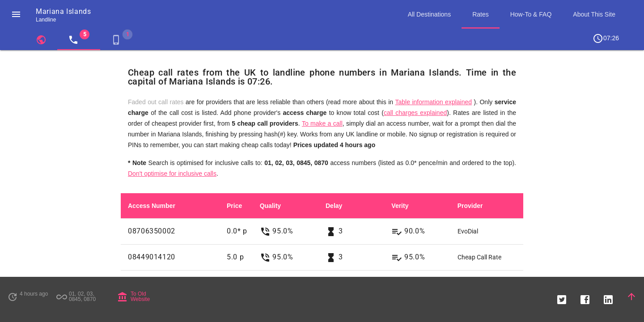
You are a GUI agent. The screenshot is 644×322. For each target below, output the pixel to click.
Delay (334, 206)
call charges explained (415, 113)
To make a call (322, 123)
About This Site (594, 14)
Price (234, 206)
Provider (470, 206)
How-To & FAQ (531, 14)
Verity (400, 206)
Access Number (152, 206)
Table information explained (433, 102)
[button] (16, 14)
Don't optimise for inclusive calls (172, 174)
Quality (270, 206)
